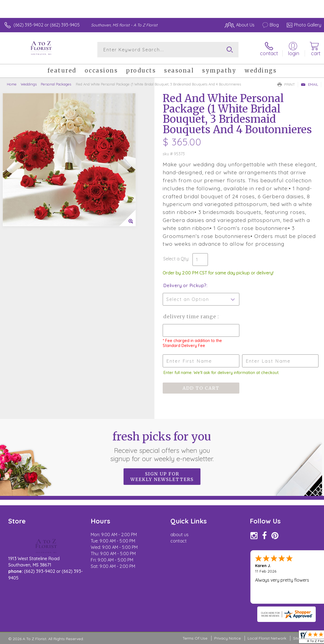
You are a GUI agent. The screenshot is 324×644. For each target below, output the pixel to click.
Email (310, 84)
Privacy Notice (227, 638)
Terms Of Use (195, 638)
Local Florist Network (267, 638)
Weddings (29, 84)
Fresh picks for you (162, 446)
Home (12, 84)
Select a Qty (176, 259)
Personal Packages (56, 84)
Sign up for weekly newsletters (162, 477)
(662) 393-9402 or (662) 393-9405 (47, 25)
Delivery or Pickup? (185, 285)
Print (286, 84)
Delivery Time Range (190, 316)
